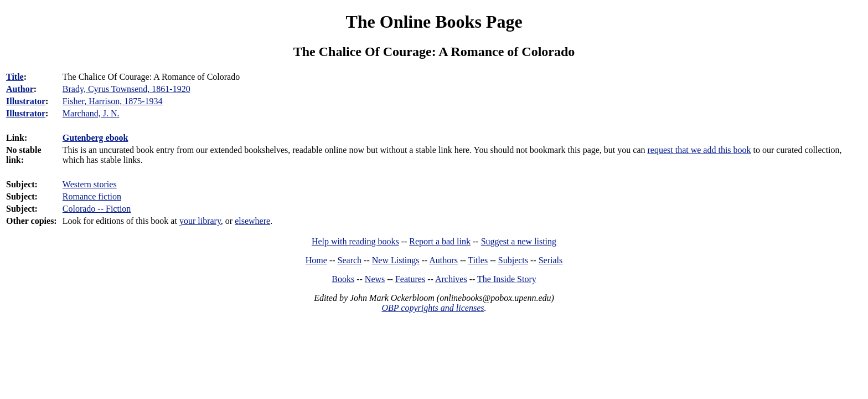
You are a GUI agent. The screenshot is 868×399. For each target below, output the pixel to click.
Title (15, 77)
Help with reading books (355, 241)
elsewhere (252, 221)
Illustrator (26, 101)
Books (343, 279)
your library (200, 221)
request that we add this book (699, 150)
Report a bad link (440, 241)
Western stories (90, 184)
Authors (443, 260)
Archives (451, 279)
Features (410, 279)
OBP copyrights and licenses (433, 308)
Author (20, 89)
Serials (551, 260)
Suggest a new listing (519, 241)
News (375, 279)
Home (316, 260)
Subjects (513, 260)
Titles (478, 260)
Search (350, 260)
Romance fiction (92, 196)
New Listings (396, 260)
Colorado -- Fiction (97, 209)
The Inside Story (507, 279)
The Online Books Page (434, 22)
